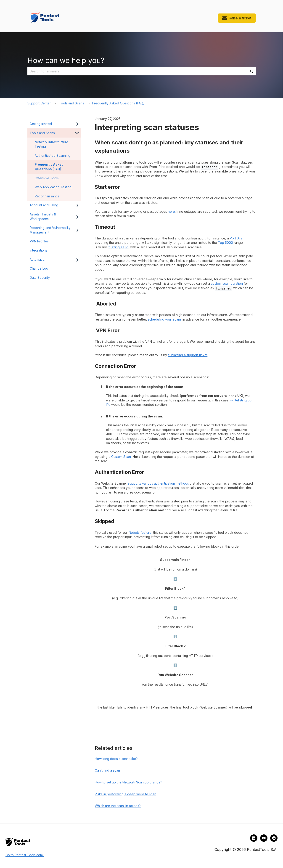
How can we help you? (66, 60)
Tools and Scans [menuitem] (42, 133)
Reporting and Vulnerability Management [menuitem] (50, 230)
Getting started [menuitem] (41, 124)
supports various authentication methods (158, 483)
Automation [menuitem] (38, 259)
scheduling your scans (165, 319)
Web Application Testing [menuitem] (53, 187)
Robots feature (140, 532)
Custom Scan (121, 457)
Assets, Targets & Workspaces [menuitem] (43, 216)
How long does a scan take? (116, 759)
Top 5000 (225, 243)
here (171, 211)
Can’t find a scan (107, 770)
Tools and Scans (71, 103)
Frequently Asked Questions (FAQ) (118, 103)
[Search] (251, 71)
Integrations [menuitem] (38, 250)
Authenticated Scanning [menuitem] (53, 155)
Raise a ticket (237, 18)
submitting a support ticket (188, 355)
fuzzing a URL (119, 247)
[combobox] (137, 71)
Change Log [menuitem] (39, 268)
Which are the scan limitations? (118, 806)
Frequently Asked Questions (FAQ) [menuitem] (49, 167)
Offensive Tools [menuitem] (47, 178)
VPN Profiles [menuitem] (39, 241)
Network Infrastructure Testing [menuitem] (52, 144)
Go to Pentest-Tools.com (25, 855)
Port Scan (237, 238)
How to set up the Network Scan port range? (128, 782)
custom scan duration (227, 283)
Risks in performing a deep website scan (126, 794)
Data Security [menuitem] (40, 277)
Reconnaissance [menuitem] (47, 196)
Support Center (39, 103)
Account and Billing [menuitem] (44, 205)
